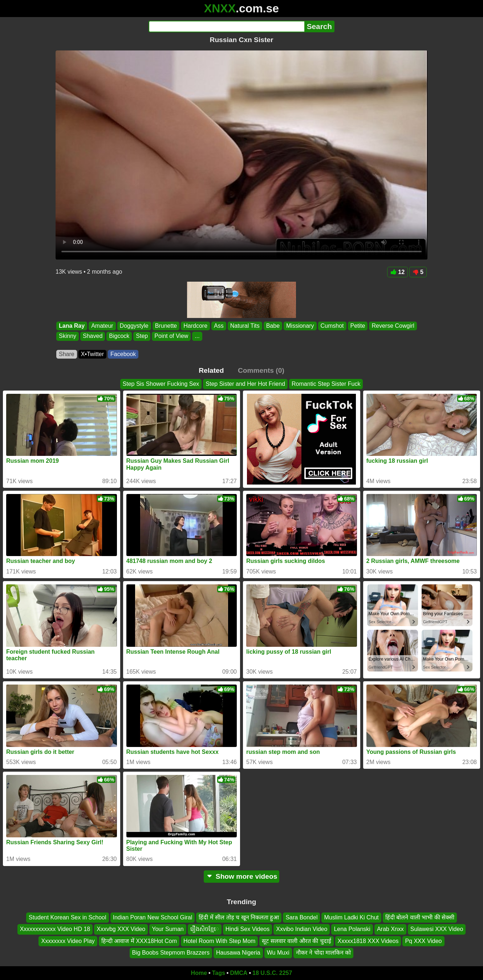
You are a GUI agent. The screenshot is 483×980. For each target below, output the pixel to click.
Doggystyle (134, 326)
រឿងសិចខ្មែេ (205, 929)
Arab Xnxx (390, 929)
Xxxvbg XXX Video (121, 929)
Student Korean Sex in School (67, 917)
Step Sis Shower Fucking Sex (161, 384)
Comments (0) (261, 370)
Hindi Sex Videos (248, 929)
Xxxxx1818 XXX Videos (368, 941)
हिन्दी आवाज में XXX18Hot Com (139, 941)
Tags (219, 973)
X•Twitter (92, 354)
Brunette (166, 326)
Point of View (171, 336)
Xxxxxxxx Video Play (68, 941)
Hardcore (195, 326)
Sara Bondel (301, 917)
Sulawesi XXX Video (437, 929)
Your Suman (168, 929)
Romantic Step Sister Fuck (326, 384)
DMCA (239, 973)
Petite (358, 326)
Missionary (300, 326)
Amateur (102, 326)
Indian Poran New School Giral (153, 917)
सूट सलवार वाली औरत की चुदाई (296, 941)
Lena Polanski (352, 929)
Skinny (68, 336)
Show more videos (242, 876)
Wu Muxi (278, 953)
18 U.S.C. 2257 (272, 973)
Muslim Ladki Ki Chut (351, 917)
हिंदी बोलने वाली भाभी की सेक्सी (420, 917)
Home (199, 973)
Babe (273, 326)
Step (142, 336)
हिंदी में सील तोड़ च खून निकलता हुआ (239, 917)
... (197, 336)
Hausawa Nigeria (238, 953)
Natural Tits (245, 326)
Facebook (123, 354)
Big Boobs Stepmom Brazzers (171, 953)
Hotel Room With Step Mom (219, 941)
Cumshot (332, 326)
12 (397, 272)
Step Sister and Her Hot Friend (245, 384)
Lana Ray (72, 326)
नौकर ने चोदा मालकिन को (324, 953)
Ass (219, 326)
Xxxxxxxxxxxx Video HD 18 (55, 929)
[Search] (226, 26)
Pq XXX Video (423, 941)
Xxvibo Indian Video (302, 929)
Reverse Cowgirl (393, 326)
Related (211, 370)
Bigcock (119, 336)
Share (67, 354)
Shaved (93, 336)
